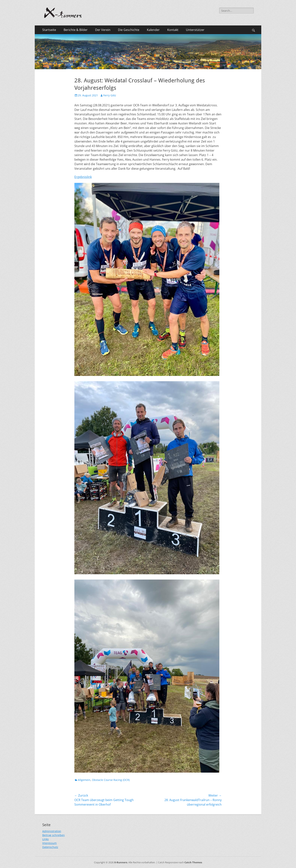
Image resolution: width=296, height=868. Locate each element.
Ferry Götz (110, 95)
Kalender (153, 30)
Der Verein (103, 30)
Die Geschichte (129, 30)
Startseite (49, 30)
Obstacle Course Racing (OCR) (111, 780)
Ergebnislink (83, 177)
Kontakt (173, 30)
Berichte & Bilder (76, 30)
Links (45, 839)
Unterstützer (195, 30)
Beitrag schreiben (54, 835)
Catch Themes (193, 862)
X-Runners (121, 862)
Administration (52, 831)
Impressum (49, 843)
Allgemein (84, 780)
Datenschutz (50, 847)
